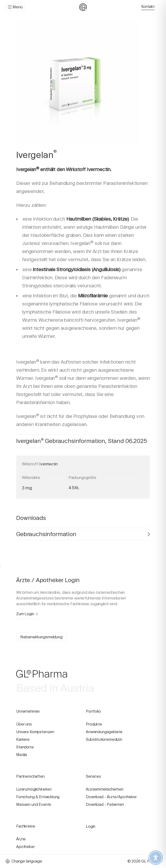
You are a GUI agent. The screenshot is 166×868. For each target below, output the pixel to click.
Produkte (94, 724)
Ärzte (21, 839)
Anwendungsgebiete (104, 732)
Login (91, 826)
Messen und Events (34, 805)
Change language (24, 861)
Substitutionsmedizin (104, 739)
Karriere (23, 739)
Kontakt (148, 7)
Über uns (24, 724)
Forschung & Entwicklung (38, 797)
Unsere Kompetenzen (35, 732)
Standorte (25, 747)
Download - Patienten (105, 805)
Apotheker (25, 847)
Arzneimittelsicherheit (105, 789)
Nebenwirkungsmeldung (41, 637)
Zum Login (27, 614)
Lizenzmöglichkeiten (34, 789)
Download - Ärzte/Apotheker (111, 797)
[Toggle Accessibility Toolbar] (156, 858)
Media (22, 755)
